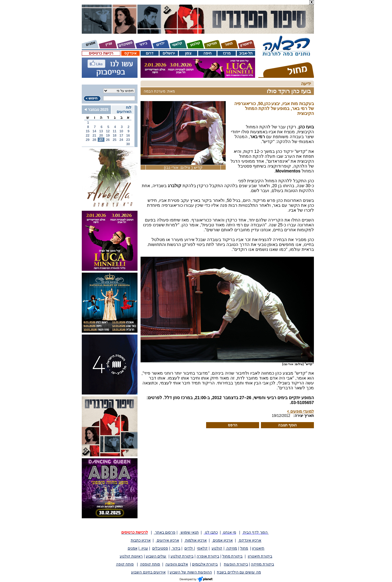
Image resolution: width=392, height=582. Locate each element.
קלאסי (202, 548)
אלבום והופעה (177, 564)
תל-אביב (246, 53)
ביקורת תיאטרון (260, 556)
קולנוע (217, 548)
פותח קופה (125, 564)
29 (88, 140)
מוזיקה (231, 548)
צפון (188, 53)
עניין (144, 548)
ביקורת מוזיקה (262, 564)
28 (94, 140)
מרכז (227, 53)
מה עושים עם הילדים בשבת (239, 572)
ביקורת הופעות (236, 564)
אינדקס (130, 53)
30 (128, 144)
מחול (244, 548)
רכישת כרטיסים (101, 53)
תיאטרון (258, 548)
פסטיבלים (160, 548)
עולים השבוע (156, 556)
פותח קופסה (150, 564)
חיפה (207, 53)
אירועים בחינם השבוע (148, 572)
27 (101, 140)
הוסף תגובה (287, 425)
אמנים (133, 548)
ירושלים (169, 53)
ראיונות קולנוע (131, 556)
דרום (150, 53)
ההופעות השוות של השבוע (191, 572)
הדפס (233, 425)
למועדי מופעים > (300, 411)
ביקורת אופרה (208, 556)
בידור (176, 548)
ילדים (189, 548)
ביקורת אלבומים (205, 564)
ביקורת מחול (232, 556)
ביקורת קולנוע (182, 556)
